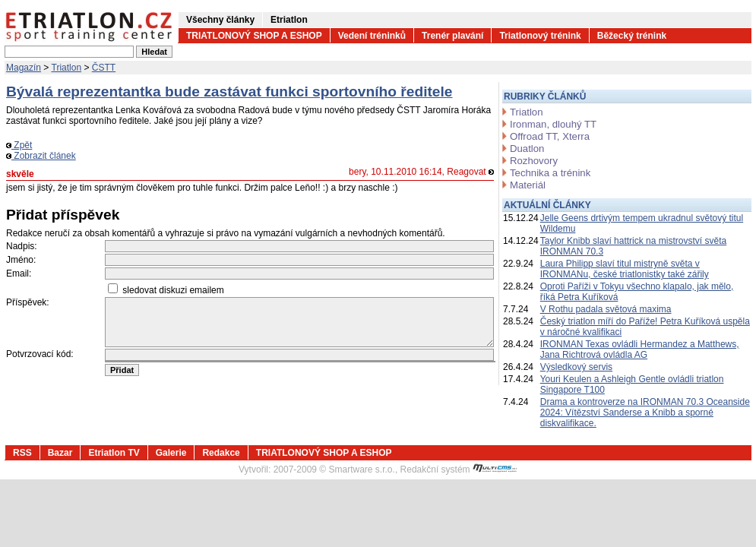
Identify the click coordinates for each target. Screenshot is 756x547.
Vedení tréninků (372, 36)
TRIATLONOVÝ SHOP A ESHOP (254, 36)
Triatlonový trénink (540, 36)
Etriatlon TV (114, 453)
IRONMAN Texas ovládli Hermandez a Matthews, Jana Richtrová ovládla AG (640, 349)
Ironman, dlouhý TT (553, 124)
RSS (22, 453)
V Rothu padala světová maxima (606, 309)
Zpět (19, 145)
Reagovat (470, 172)
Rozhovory (534, 161)
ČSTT (104, 68)
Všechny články (220, 20)
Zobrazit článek (41, 156)
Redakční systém (459, 470)
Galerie (171, 453)
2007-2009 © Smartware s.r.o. (334, 470)
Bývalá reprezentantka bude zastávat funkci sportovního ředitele (229, 92)
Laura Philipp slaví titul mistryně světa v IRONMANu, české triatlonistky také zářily (625, 269)
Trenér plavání (452, 36)
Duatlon (527, 149)
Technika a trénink (550, 173)
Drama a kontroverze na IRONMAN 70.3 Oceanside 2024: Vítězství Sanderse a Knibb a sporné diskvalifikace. (645, 413)
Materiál (528, 185)
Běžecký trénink (632, 36)
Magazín (24, 68)
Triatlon (67, 68)
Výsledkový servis (576, 367)
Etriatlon (289, 20)
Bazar (60, 453)
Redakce (221, 453)
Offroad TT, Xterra (550, 136)
